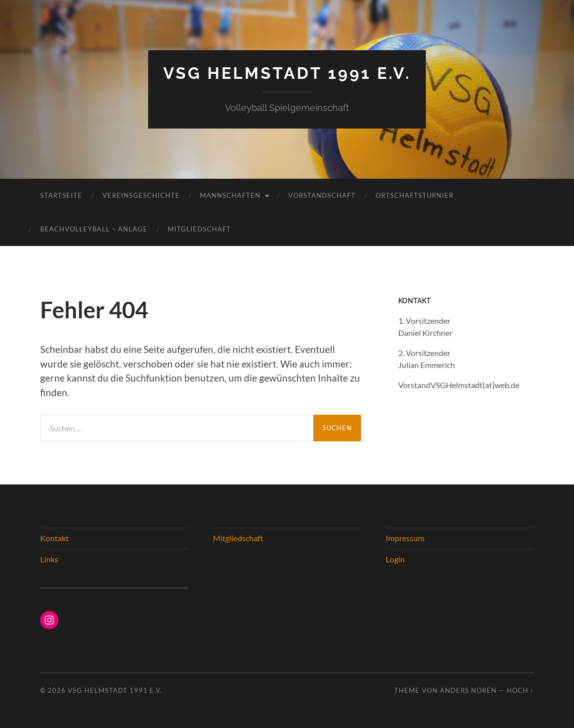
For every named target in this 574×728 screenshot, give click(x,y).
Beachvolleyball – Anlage (94, 229)
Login (395, 559)
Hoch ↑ (520, 690)
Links (49, 559)
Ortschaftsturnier (415, 195)
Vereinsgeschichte (141, 195)
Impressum (405, 538)
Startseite (61, 195)
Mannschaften (230, 195)
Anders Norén (468, 690)
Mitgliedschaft (199, 229)
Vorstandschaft (322, 195)
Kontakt (54, 538)
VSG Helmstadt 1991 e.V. (287, 73)
